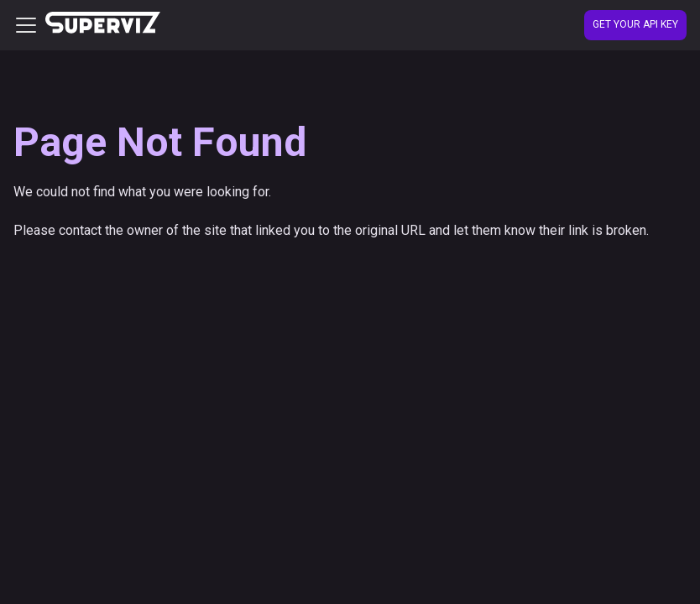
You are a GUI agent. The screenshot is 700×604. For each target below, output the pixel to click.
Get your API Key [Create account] (635, 24)
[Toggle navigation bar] (26, 25)
